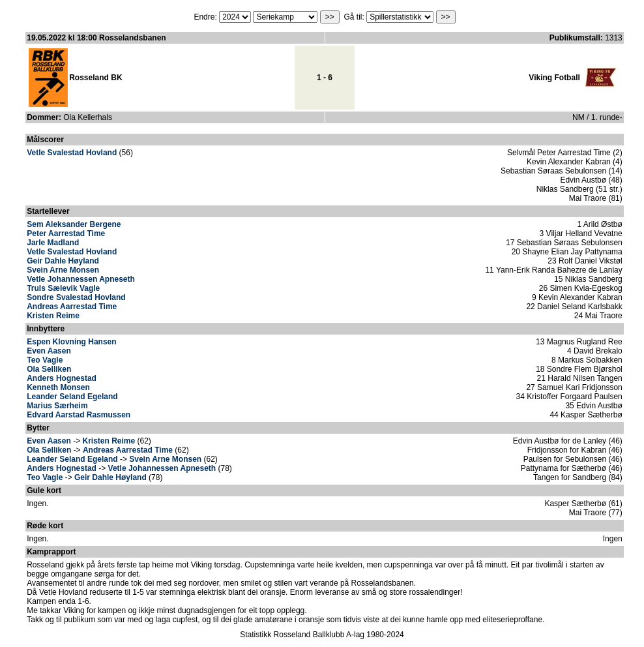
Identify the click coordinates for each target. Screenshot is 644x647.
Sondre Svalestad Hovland (76, 297)
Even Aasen (49, 351)
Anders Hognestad (62, 378)
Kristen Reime (53, 316)
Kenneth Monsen (58, 387)
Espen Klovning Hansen (71, 342)
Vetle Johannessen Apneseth (81, 279)
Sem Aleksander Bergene (74, 224)
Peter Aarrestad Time (66, 233)
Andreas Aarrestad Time (72, 307)
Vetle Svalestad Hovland (72, 153)
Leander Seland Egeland (72, 397)
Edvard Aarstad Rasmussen (79, 415)
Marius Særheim (57, 406)
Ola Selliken (49, 369)
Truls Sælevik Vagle (63, 288)
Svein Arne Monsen (63, 270)
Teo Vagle (45, 360)
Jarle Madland (53, 243)
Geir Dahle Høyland (63, 261)
